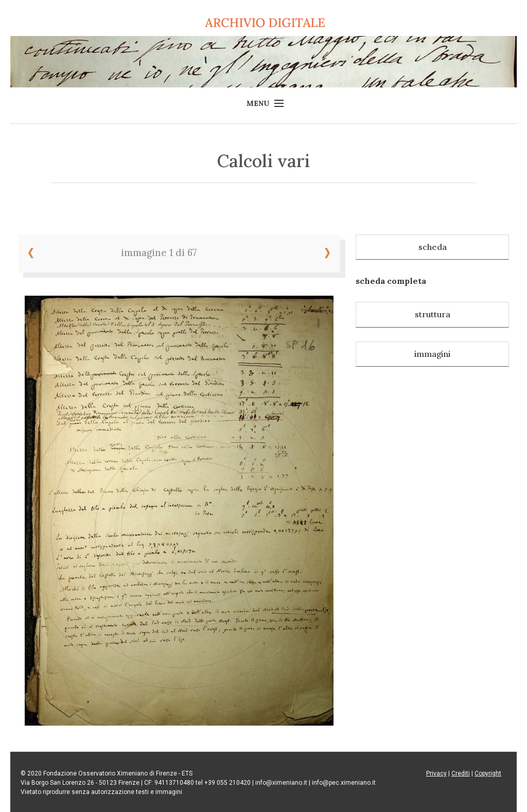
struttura (433, 314)
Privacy (436, 773)
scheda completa (391, 281)
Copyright (488, 773)
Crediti (461, 773)
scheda (433, 247)
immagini (432, 354)
